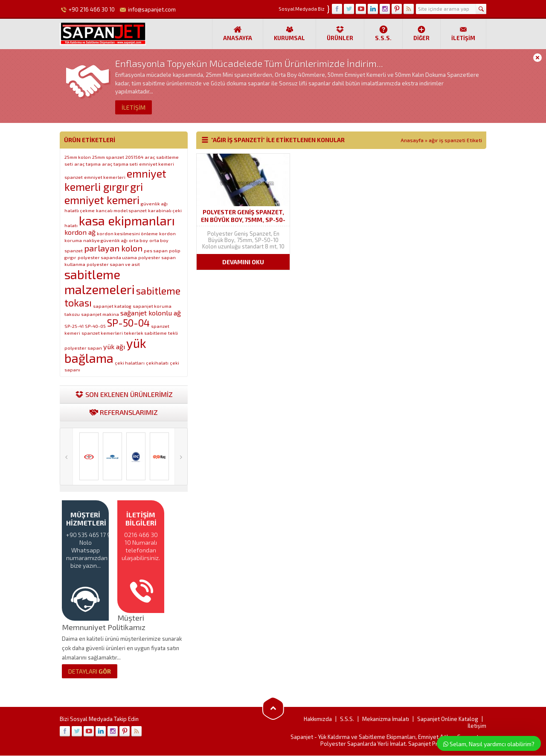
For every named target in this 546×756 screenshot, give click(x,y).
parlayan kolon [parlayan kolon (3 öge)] (113, 248)
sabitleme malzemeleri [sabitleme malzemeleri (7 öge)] (100, 282)
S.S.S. (383, 33)
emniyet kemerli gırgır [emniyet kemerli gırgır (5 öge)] (115, 180)
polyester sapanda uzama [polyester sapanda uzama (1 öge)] (107, 257)
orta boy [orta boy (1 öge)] (138, 240)
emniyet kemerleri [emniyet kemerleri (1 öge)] (105, 177)
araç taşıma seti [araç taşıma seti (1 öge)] (120, 164)
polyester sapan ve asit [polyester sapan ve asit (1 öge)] (113, 264)
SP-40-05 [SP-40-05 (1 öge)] (95, 326)
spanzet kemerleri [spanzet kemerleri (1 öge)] (102, 333)
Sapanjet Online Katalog (448, 719)
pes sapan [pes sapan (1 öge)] (156, 250)
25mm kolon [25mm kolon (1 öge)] (78, 157)
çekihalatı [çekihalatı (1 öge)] (157, 363)
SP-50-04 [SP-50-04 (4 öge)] (128, 323)
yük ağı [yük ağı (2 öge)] (114, 346)
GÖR (90, 672)
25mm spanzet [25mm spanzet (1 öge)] (108, 157)
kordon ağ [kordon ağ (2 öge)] (80, 232)
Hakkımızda (318, 719)
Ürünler (340, 33)
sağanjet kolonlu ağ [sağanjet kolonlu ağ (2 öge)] (151, 313)
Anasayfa (238, 33)
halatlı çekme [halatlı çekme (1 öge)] (80, 210)
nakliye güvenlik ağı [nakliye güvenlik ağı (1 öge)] (105, 240)
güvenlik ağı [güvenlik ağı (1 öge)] (154, 203)
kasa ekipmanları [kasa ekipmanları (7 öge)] (127, 220)
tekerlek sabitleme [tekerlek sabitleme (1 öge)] (145, 333)
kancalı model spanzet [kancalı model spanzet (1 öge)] (121, 210)
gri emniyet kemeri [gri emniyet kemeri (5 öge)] (104, 193)
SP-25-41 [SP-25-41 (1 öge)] (74, 326)
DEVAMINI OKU (243, 262)
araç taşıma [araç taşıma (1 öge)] (87, 164)
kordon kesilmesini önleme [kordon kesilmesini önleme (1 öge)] (127, 233)
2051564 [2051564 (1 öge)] (134, 157)
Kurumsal (289, 33)
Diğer (421, 33)
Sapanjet (302, 737)
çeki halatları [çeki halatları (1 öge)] (130, 363)
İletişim (463, 33)
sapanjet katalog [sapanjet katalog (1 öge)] (112, 306)
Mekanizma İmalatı (386, 719)
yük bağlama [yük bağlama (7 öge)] (105, 350)
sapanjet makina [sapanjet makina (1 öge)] (100, 314)
